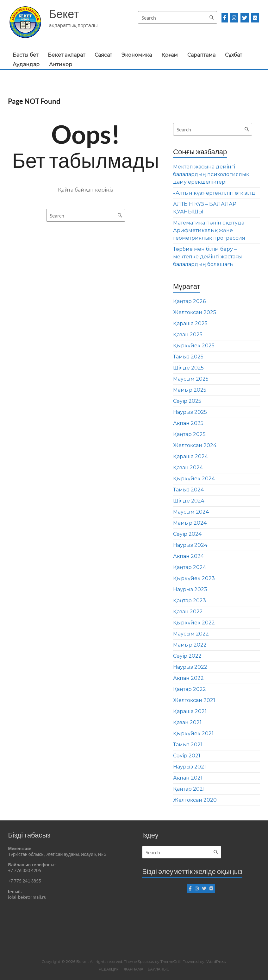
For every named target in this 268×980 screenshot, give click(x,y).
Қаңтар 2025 (189, 434)
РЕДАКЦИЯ (109, 969)
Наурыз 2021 (190, 767)
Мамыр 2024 (190, 523)
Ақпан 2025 (188, 423)
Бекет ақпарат (66, 55)
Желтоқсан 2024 (195, 445)
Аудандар (26, 64)
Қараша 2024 (190, 456)
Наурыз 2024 (190, 545)
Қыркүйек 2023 (194, 578)
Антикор (61, 64)
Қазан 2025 (188, 335)
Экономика (137, 55)
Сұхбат (234, 55)
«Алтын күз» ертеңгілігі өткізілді (215, 193)
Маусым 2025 (191, 379)
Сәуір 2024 (187, 534)
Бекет (64, 14)
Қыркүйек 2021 (193, 733)
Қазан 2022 (188, 612)
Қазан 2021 (187, 722)
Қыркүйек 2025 (194, 346)
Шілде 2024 (189, 501)
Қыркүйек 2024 (194, 479)
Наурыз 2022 (190, 667)
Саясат (103, 55)
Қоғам (170, 55)
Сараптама (201, 55)
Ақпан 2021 (188, 778)
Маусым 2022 (191, 634)
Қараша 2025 (190, 323)
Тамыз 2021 (188, 745)
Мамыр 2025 (190, 390)
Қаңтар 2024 (190, 567)
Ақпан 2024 (188, 556)
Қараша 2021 (190, 711)
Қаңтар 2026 (189, 301)
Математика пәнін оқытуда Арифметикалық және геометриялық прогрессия (209, 230)
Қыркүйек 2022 (194, 623)
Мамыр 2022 (190, 645)
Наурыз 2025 (190, 412)
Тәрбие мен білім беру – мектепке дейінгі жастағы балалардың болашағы (208, 257)
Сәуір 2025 (187, 401)
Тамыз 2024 (188, 490)
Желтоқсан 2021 (194, 700)
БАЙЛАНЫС (159, 969)
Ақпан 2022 (188, 678)
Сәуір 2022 (187, 656)
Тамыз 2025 (188, 357)
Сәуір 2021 (187, 756)
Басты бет (25, 55)
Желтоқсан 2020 (195, 800)
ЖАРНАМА (134, 969)
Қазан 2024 (188, 468)
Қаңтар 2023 (190, 601)
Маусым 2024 (191, 512)
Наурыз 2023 (190, 589)
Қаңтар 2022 (190, 689)
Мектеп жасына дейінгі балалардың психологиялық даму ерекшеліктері (211, 174)
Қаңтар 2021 (189, 789)
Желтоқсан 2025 (195, 312)
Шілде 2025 (188, 368)
